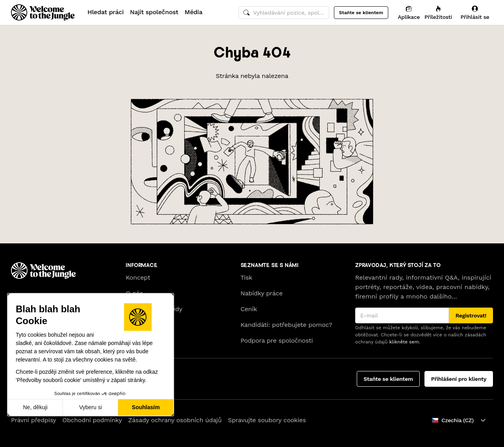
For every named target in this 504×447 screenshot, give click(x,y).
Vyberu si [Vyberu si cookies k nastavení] (91, 407)
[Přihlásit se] (475, 12)
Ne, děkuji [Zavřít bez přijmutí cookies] (35, 407)
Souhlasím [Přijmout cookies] (146, 407)
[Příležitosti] (438, 12)
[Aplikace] (409, 12)
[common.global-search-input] (284, 13)
